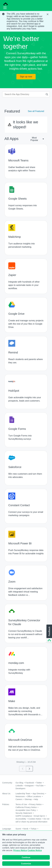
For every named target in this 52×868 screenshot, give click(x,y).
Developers (20, 788)
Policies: (6, 804)
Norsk (26, 829)
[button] (49, 634)
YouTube (40, 786)
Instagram (29, 786)
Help (36, 799)
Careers (19, 799)
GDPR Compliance (24, 816)
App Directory (38, 794)
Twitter (39, 783)
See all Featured (36, 111)
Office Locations (34, 796)
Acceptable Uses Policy (26, 810)
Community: (7, 783)
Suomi (18, 829)
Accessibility (21, 819)
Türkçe (33, 829)
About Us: (6, 794)
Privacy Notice (20, 850)
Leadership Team (23, 794)
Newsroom (20, 796)
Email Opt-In (40, 816)
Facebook (30, 783)
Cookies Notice (35, 850)
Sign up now (26, 77)
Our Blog (19, 783)
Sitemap (28, 799)
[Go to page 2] (29, 769)
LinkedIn (19, 786)
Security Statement (24, 813)
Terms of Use (21, 804)
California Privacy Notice (26, 807)
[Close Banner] (48, 14)
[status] (26, 21)
